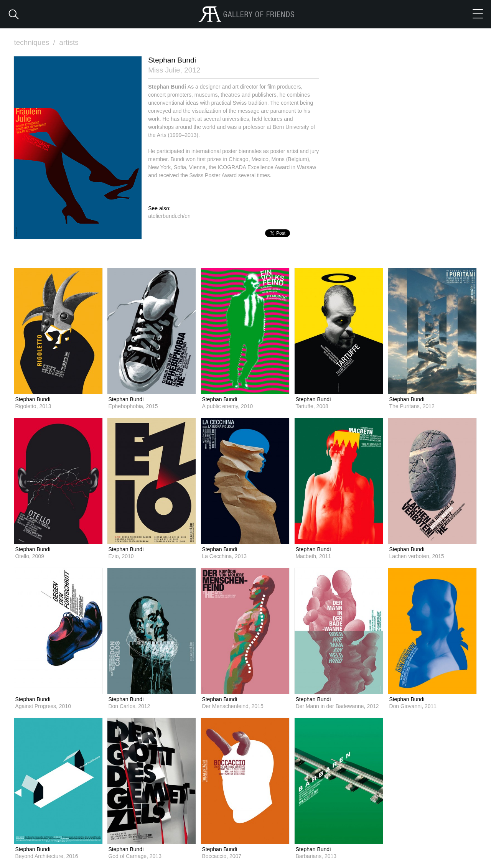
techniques (35, 42)
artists (69, 42)
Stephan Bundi (33, 399)
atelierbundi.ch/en (169, 216)
